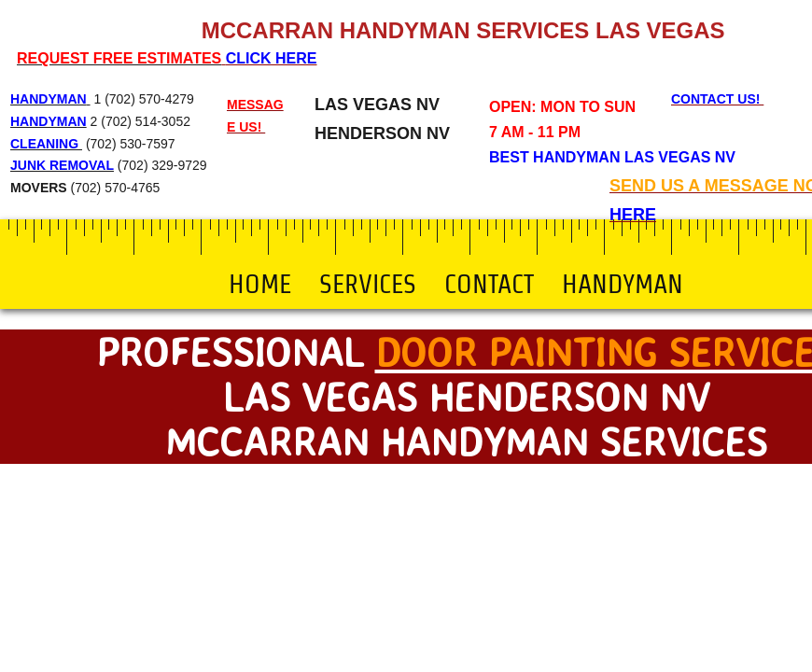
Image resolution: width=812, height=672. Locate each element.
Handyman (623, 284)
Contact (489, 284)
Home (260, 284)
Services (368, 284)
